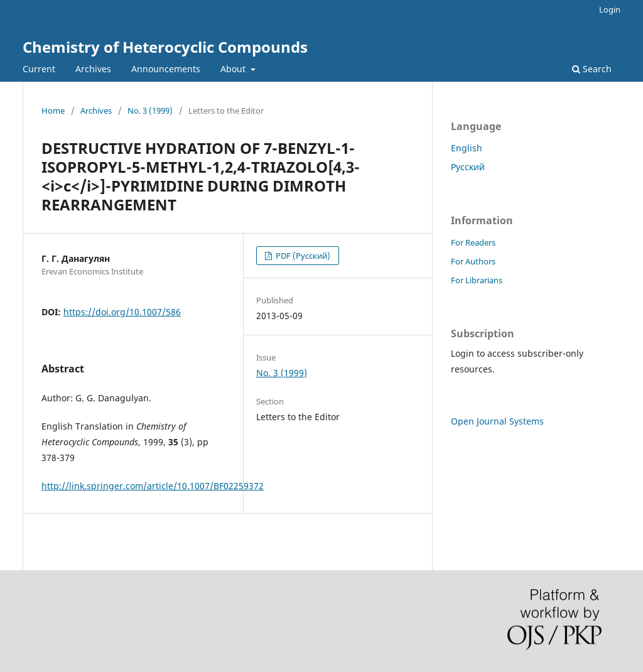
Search (592, 69)
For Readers (473, 242)
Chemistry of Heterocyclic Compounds (165, 47)
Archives (93, 69)
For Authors (473, 261)
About (234, 69)
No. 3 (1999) (150, 111)
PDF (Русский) (302, 256)
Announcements (166, 69)
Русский (468, 167)
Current (39, 69)
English (467, 148)
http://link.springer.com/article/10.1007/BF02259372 (153, 486)
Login (610, 9)
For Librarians (477, 280)
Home (53, 111)
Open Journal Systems (497, 421)
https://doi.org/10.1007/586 (122, 312)
